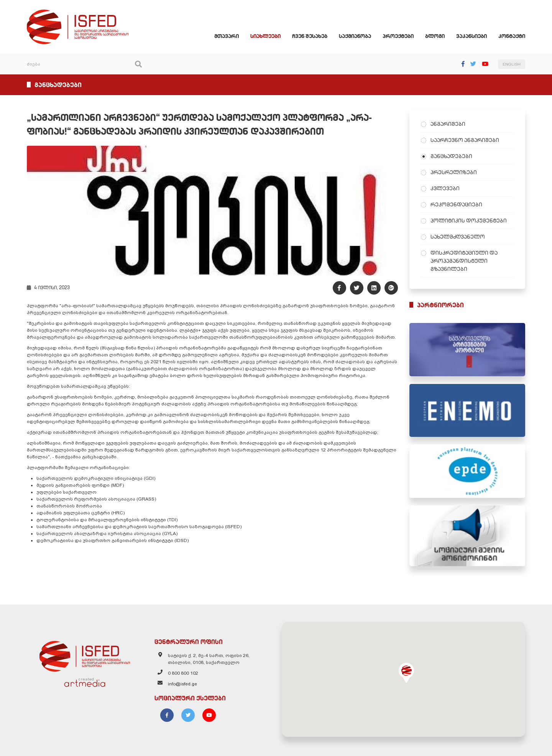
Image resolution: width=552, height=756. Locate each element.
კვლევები (445, 188)
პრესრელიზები (454, 172)
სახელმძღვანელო (458, 237)
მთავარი (227, 36)
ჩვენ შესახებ (310, 36)
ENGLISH (512, 64)
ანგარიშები (448, 124)
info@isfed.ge (182, 684)
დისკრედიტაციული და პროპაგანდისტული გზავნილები (464, 261)
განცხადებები (451, 156)
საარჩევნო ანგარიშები (465, 140)
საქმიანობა (355, 36)
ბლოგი (435, 36)
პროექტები (398, 36)
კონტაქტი (512, 36)
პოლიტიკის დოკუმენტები (469, 221)
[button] (406, 673)
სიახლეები (265, 36)
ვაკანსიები (472, 36)
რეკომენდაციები (456, 204)
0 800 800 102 (183, 673)
